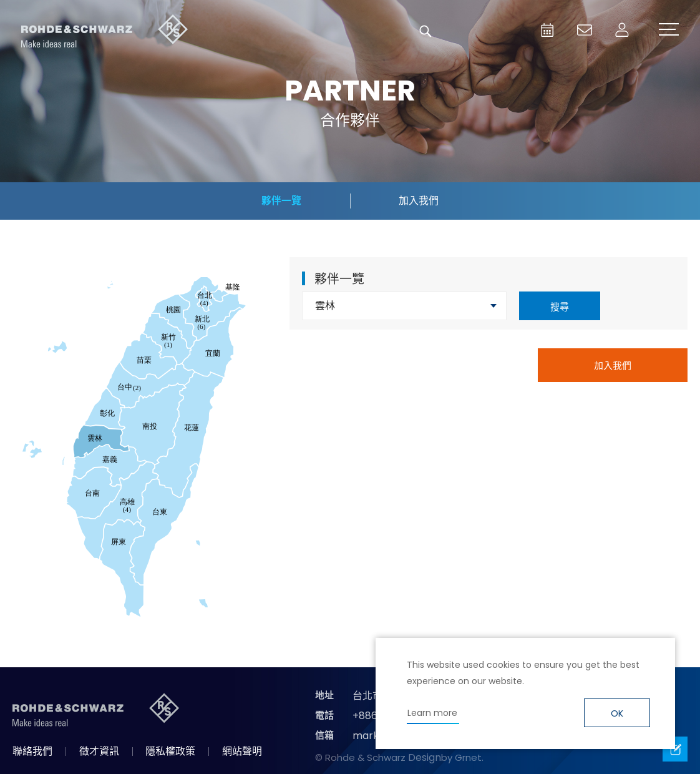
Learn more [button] (432, 713)
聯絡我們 (32, 751)
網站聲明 (242, 751)
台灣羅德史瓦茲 (105, 31)
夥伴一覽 (281, 201)
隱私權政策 (170, 751)
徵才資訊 (99, 751)
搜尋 (560, 307)
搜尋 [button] (425, 31)
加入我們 (419, 201)
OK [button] (617, 713)
